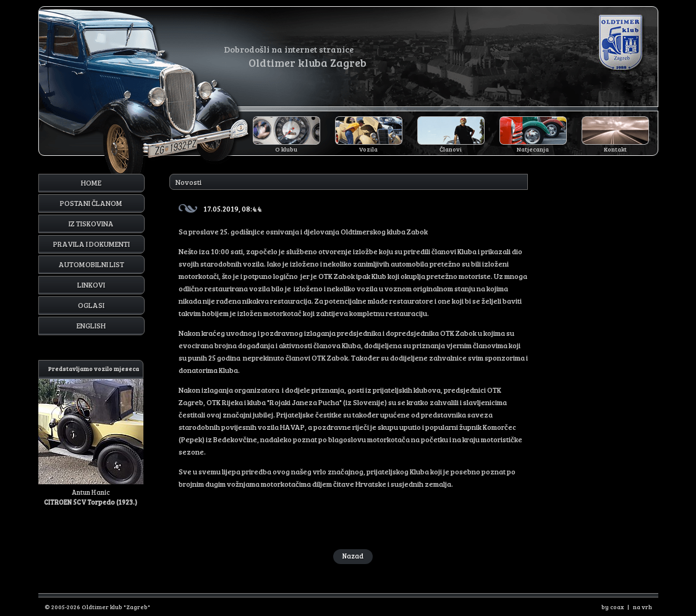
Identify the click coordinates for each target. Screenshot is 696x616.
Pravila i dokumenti (91, 244)
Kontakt (615, 149)
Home (91, 182)
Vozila (368, 149)
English (91, 325)
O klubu (286, 149)
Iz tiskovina (91, 223)
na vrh (643, 607)
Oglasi (91, 305)
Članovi (451, 149)
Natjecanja (533, 149)
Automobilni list (91, 264)
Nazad (353, 556)
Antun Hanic (91, 433)
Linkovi (91, 284)
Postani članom (91, 203)
